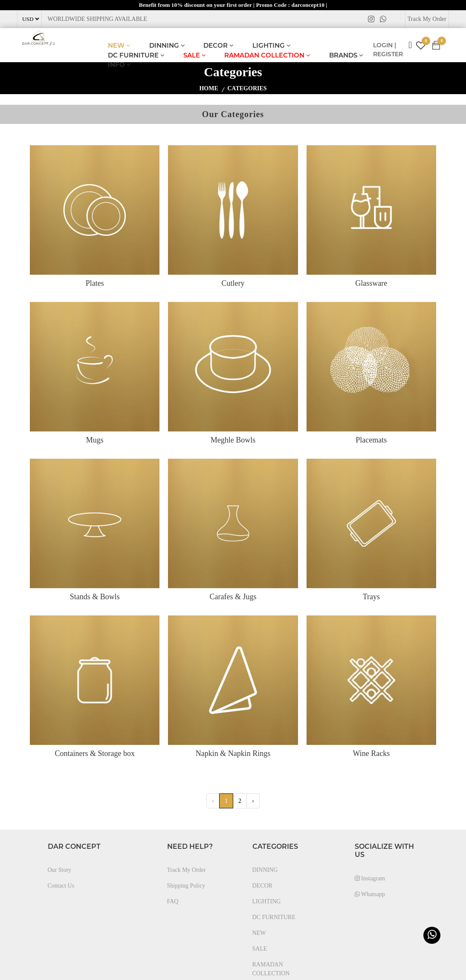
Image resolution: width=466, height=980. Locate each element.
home (208, 89)
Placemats (371, 440)
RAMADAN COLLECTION (267, 56)
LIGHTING (272, 46)
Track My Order (427, 19)
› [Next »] (253, 801)
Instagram (370, 879)
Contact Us (61, 886)
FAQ (173, 902)
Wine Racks (371, 754)
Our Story (60, 870)
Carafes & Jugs (233, 597)
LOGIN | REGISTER (388, 50)
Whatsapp (370, 895)
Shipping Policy (186, 886)
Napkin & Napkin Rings (233, 754)
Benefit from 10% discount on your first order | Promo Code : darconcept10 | (233, 5)
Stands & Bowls (95, 597)
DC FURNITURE (136, 56)
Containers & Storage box (94, 754)
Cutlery (233, 284)
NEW (119, 46)
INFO (119, 65)
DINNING (167, 46)
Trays (371, 597)
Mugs (95, 440)
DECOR (219, 46)
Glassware (371, 284)
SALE (195, 56)
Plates (95, 284)
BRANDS (346, 56)
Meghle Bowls (233, 440)
